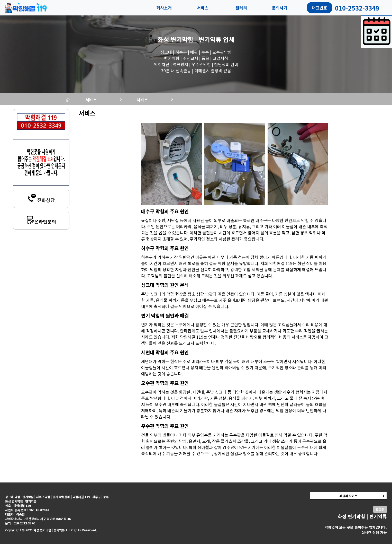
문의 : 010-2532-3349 (20, 524)
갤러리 (241, 8)
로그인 (380, 510)
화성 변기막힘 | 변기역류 (189, 39)
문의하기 (280, 8)
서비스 (203, 8)
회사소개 (164, 8)
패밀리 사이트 (348, 496)
